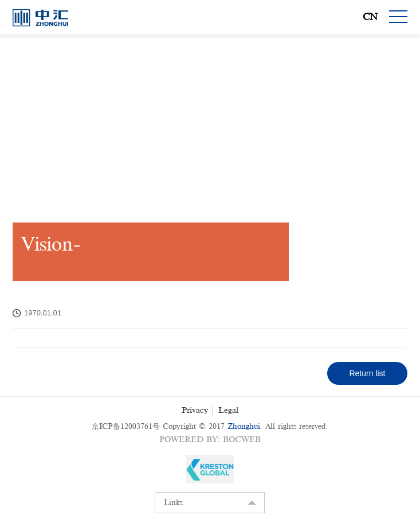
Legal (228, 410)
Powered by (189, 439)
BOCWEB (242, 439)
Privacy (195, 410)
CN (370, 17)
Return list (367, 373)
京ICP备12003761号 (126, 426)
